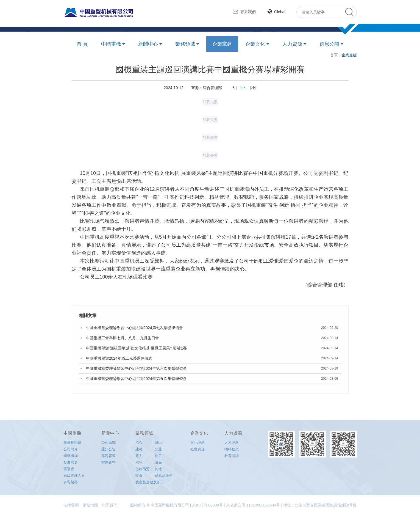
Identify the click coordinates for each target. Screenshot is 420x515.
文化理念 (198, 443)
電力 (139, 456)
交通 (158, 449)
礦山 (158, 443)
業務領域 (185, 44)
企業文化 (255, 44)
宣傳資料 (109, 462)
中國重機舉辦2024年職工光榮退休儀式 (119, 358)
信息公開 (329, 44)
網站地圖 (90, 505)
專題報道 (109, 456)
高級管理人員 (74, 476)
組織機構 (71, 456)
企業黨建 (222, 44)
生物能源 (143, 469)
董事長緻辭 (72, 443)
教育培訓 (232, 456)
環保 (158, 462)
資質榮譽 (71, 482)
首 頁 (82, 44)
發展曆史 (71, 462)
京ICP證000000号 (207, 505)
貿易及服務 (164, 476)
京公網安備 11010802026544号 (253, 505)
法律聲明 (71, 505)
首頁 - (336, 55)
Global (276, 12)
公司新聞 (109, 443)
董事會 (69, 469)
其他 (158, 469)
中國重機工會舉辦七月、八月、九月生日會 (123, 338)
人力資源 (292, 44)
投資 (139, 476)
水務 (139, 462)
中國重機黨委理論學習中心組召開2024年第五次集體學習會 (136, 379)
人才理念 (232, 443)
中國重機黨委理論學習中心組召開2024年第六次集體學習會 (136, 368)
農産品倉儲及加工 (150, 482)
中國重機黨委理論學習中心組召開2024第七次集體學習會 (134, 328)
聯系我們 (244, 12)
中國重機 (111, 44)
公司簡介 (71, 449)
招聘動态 (232, 449)
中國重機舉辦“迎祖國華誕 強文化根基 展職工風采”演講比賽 (136, 348)
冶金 (139, 443)
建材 (139, 449)
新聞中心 (148, 44)
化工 (158, 456)
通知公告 (109, 449)
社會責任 (198, 449)
